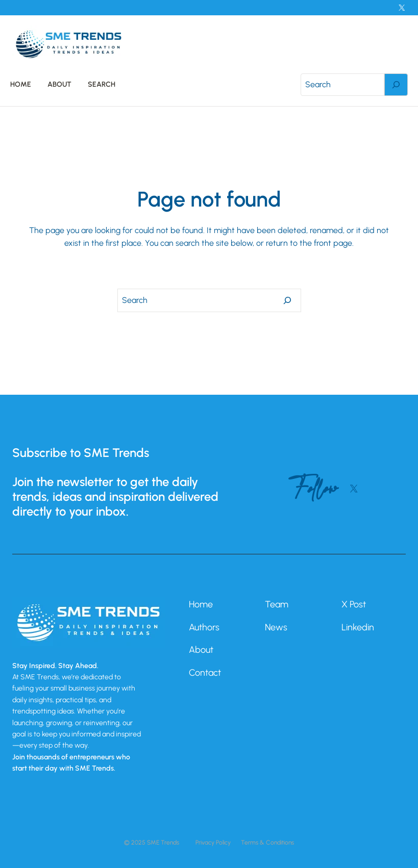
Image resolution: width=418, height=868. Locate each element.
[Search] (396, 85)
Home (201, 604)
